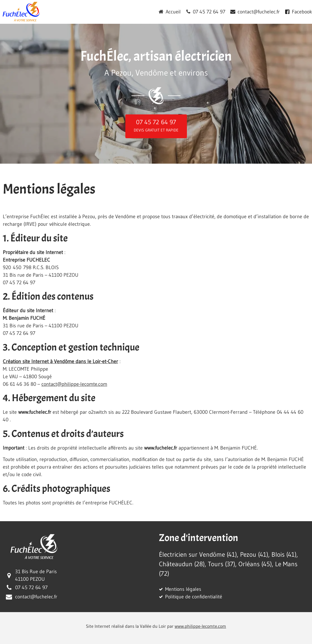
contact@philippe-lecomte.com (74, 384)
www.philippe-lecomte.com (200, 626)
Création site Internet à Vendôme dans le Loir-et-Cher (60, 361)
